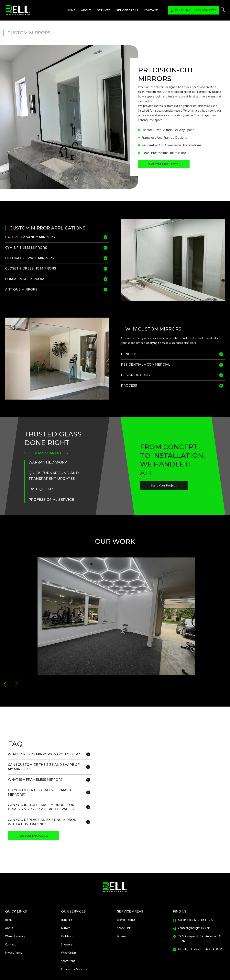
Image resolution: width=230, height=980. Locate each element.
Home (71, 10)
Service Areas (127, 10)
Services (104, 10)
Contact (151, 10)
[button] (5, 684)
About (86, 10)
